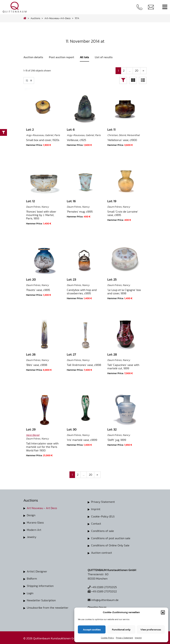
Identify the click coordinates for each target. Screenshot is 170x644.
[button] (163, 612)
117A (77, 18)
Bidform (32, 578)
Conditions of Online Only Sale (110, 545)
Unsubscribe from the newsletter (48, 606)
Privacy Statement (124, 638)
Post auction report (62, 57)
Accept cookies (92, 629)
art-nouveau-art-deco (57, 18)
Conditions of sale (102, 530)
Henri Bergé (33, 435)
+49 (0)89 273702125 (102, 586)
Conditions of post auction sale (111, 538)
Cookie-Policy (107, 638)
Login (30, 592)
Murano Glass (35, 522)
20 (136, 71)
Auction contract (102, 552)
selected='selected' (29, 80)
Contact (96, 523)
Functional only (121, 629)
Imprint (138, 638)
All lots (84, 57)
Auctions (35, 18)
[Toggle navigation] (165, 7)
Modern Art (34, 530)
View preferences (151, 629)
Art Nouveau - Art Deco (42, 508)
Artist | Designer (37, 570)
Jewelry (32, 537)
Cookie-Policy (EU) (103, 516)
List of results (104, 57)
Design (31, 515)
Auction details (33, 57)
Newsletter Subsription (41, 599)
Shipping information (40, 585)
